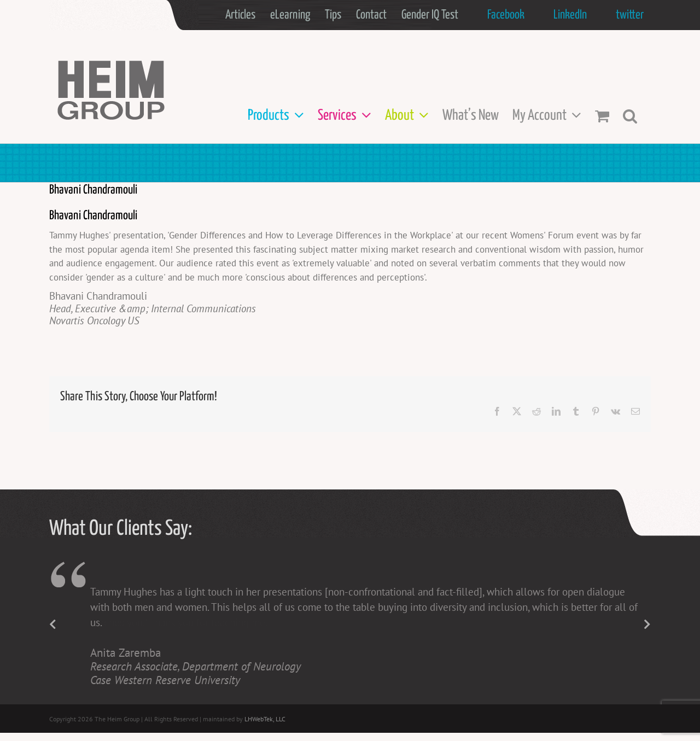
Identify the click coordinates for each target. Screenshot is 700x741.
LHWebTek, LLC (265, 719)
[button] (630, 116)
